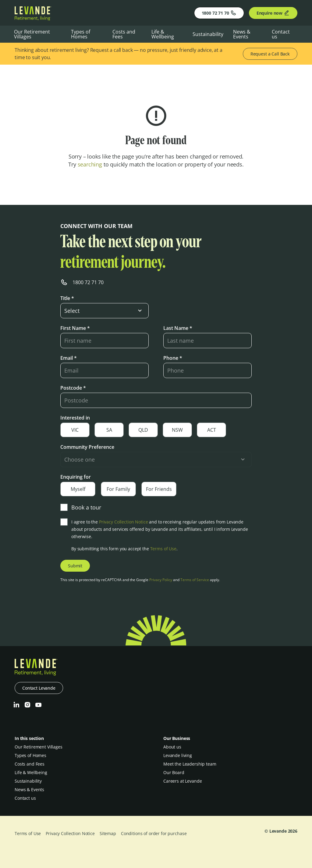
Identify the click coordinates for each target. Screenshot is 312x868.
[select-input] (105, 311)
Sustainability (208, 34)
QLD (143, 430)
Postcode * (73, 388)
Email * (69, 358)
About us (172, 747)
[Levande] (33, 19)
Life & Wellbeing (163, 34)
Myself (78, 489)
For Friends (159, 489)
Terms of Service (195, 580)
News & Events (242, 34)
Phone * (173, 358)
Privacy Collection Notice (124, 522)
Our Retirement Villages (32, 34)
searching (90, 164)
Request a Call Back (270, 54)
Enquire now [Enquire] (273, 13)
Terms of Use (163, 549)
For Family (118, 489)
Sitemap (108, 833)
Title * (67, 298)
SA (109, 430)
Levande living (178, 755)
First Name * (75, 328)
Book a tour (81, 507)
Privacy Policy (161, 580)
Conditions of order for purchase (154, 833)
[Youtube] (38, 705)
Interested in (75, 418)
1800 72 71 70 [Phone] (219, 13)
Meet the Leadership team (190, 764)
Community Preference (87, 447)
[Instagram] (27, 705)
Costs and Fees (124, 34)
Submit (75, 566)
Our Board (174, 772)
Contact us (281, 34)
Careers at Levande (183, 781)
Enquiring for (76, 477)
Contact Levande (39, 688)
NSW (177, 430)
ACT (212, 430)
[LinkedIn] (16, 705)
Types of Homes (81, 34)
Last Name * (178, 328)
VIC (75, 430)
